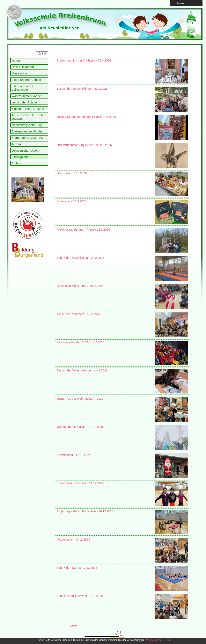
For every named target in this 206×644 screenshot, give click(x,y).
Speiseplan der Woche (27, 131)
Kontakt (179, 3)
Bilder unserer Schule (26, 80)
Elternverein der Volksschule (22, 88)
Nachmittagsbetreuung (27, 125)
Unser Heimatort (23, 67)
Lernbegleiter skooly (25, 150)
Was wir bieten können (27, 96)
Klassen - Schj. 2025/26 (28, 109)
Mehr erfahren (154, 640)
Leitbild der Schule (24, 102)
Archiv (16, 163)
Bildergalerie (20, 157)
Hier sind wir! (20, 73)
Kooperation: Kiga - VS (27, 138)
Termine (17, 144)
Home (16, 61)
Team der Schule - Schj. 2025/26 (28, 117)
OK (168, 640)
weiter (74, 625)
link (13, 12)
